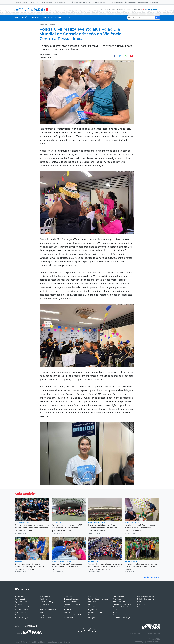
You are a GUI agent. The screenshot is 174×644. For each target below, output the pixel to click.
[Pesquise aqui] (157, 18)
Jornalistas (138, 9)
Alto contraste (89, 2)
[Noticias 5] (85, 482)
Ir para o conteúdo (22, 2)
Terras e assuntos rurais (146, 596)
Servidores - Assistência (121, 615)
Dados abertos (117, 2)
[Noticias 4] (81, 482)
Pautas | (32, 642)
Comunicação (44, 604)
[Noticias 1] (69, 482)
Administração (20, 599)
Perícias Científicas (95, 615)
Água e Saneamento (22, 607)
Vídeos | (50, 642)
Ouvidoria (154, 2)
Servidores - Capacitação (122, 617)
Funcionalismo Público (72, 604)
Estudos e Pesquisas (71, 599)
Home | (18, 642)
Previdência (117, 599)
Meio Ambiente (94, 602)
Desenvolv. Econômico (48, 610)
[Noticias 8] (93, 482)
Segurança (117, 612)
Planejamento (93, 617)
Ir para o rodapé (59, 2)
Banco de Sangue (21, 617)
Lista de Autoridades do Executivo (112, 9)
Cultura (42, 607)
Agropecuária (20, 604)
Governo (67, 607)
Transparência (143, 2)
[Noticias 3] (77, 482)
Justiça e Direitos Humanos (98, 599)
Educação (43, 612)
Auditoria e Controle (22, 615)
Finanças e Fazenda (71, 602)
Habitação (68, 610)
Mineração (92, 604)
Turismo (140, 607)
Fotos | (44, 642)
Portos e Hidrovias (119, 596)
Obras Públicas (94, 607)
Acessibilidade (77, 2)
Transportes (141, 604)
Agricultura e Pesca (22, 602)
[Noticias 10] (97, 482)
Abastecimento (21, 596)
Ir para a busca (47, 2)
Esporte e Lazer (70, 596)
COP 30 (67, 18)
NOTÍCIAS (26, 18)
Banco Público (45, 596)
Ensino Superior (45, 617)
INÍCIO (18, 18)
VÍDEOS (59, 18)
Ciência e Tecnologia (47, 602)
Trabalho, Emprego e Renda (147, 599)
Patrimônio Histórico (96, 612)
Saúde (115, 610)
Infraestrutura (69, 617)
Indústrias (68, 612)
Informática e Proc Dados (73, 615)
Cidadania (43, 599)
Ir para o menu (35, 2)
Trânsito (140, 602)
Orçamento (92, 610)
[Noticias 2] (73, 482)
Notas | (38, 642)
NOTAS (43, 18)
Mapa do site (100, 2)
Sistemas (67, 642)
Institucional (93, 596)
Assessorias (129, 9)
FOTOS (51, 18)
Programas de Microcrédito (123, 604)
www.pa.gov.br (130, 2)
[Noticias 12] (101, 482)
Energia (42, 615)
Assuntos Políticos (22, 612)
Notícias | (25, 642)
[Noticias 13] (105, 482)
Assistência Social (21, 610)
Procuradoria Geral (120, 602)
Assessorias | (58, 642)
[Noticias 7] (89, 482)
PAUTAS (35, 18)
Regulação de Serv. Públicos (123, 607)
